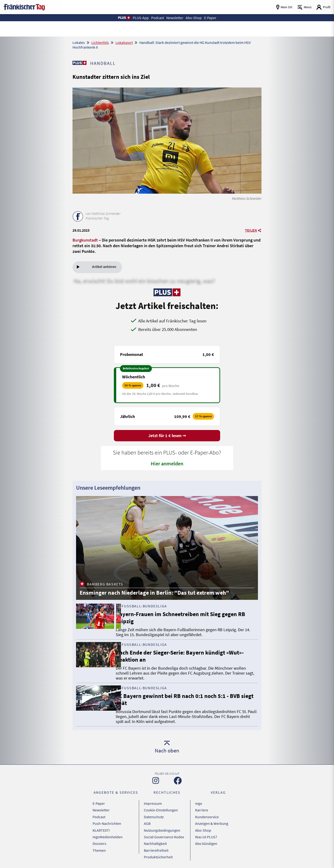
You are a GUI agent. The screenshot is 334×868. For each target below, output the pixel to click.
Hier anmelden (167, 464)
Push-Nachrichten (107, 821)
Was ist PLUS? (206, 833)
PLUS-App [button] (137, 18)
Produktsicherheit (158, 851)
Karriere (202, 810)
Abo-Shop (203, 827)
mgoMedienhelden (108, 833)
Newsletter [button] (175, 18)
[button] (119, 18)
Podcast (99, 815)
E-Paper (99, 804)
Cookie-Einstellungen (161, 810)
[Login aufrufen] (323, 7)
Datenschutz (154, 815)
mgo (199, 804)
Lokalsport (124, 42)
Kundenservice (207, 815)
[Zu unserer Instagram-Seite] (156, 781)
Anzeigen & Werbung (212, 821)
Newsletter (101, 810)
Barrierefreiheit (156, 845)
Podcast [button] (156, 18)
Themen (99, 845)
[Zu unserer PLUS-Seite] (80, 63)
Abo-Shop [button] (196, 18)
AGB (147, 821)
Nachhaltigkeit (155, 839)
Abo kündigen (206, 839)
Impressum (153, 804)
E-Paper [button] (214, 18)
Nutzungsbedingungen (162, 827)
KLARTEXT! (101, 827)
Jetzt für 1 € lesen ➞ (167, 436)
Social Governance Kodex (164, 833)
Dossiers (99, 839)
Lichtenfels (100, 42)
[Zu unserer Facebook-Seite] (178, 781)
